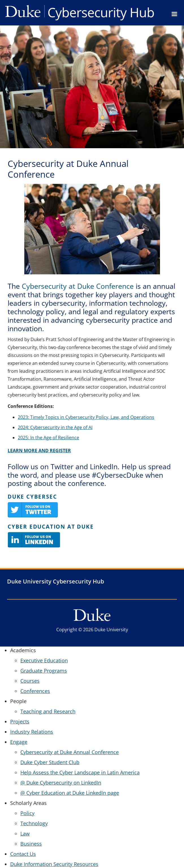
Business (31, 844)
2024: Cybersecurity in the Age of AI (55, 427)
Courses (30, 681)
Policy (27, 813)
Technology (34, 823)
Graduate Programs (44, 671)
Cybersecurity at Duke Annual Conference (70, 752)
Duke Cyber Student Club (50, 762)
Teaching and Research (48, 711)
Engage (19, 742)
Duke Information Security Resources (54, 864)
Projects (20, 721)
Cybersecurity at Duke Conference (78, 286)
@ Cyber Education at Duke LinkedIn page (70, 793)
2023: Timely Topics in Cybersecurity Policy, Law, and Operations (86, 417)
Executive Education (44, 660)
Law (25, 833)
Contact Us (23, 854)
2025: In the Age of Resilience (48, 438)
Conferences (35, 691)
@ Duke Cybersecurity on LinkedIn (61, 783)
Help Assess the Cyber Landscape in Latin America (80, 772)
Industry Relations (32, 732)
